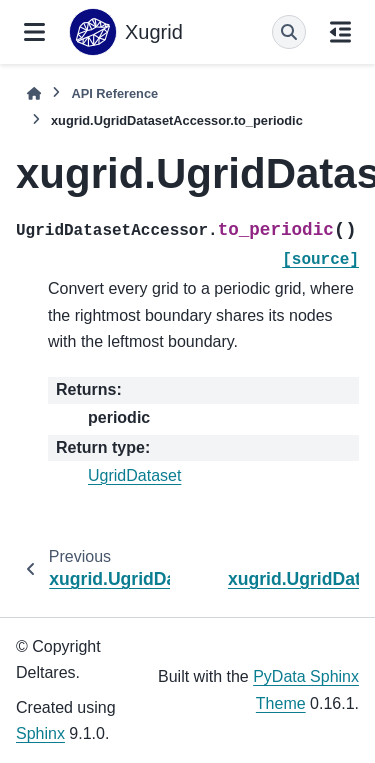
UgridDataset (134, 475)
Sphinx (40, 733)
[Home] (34, 93)
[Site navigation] (34, 32)
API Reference (114, 93)
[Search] (289, 32)
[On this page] (340, 32)
